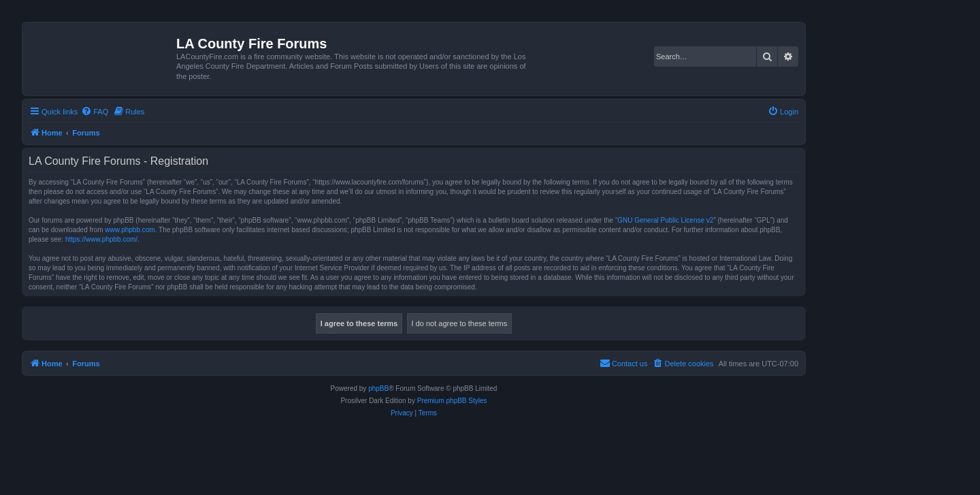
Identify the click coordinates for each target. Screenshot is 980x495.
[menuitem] (95, 112)
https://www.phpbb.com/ (101, 239)
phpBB (378, 388)
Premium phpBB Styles (452, 401)
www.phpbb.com (130, 230)
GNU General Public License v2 (665, 220)
